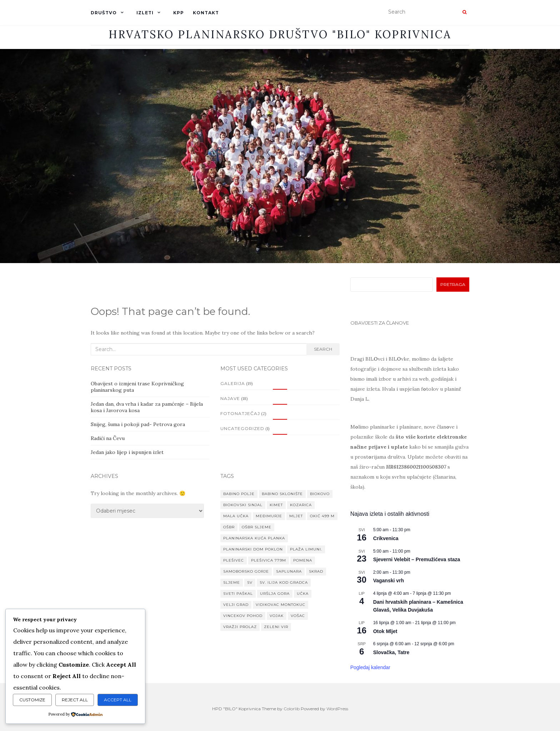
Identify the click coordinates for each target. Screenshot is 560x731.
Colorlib (292, 709)
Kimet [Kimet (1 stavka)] (276, 505)
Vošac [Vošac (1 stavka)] (298, 616)
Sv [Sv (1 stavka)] (250, 582)
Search (323, 349)
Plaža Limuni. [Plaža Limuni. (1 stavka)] (306, 549)
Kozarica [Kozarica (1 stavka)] (301, 505)
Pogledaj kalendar (370, 667)
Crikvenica (386, 538)
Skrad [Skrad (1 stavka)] (316, 571)
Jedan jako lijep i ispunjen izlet (127, 452)
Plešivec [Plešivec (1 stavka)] (234, 560)
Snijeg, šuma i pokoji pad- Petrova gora (138, 424)
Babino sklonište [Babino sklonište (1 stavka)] (282, 494)
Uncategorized (242, 428)
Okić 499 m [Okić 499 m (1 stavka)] (322, 516)
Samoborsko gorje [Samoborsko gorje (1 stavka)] (246, 571)
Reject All (75, 700)
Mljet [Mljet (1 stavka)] (296, 516)
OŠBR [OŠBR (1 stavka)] (229, 527)
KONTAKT (206, 13)
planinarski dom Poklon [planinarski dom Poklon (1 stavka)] (253, 549)
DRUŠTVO (104, 13)
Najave (230, 398)
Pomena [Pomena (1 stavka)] (303, 560)
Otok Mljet (385, 631)
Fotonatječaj (240, 413)
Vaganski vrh (389, 581)
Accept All (118, 700)
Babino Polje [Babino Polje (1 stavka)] (239, 494)
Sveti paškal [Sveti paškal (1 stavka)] (238, 594)
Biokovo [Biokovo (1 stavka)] (320, 494)
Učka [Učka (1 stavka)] (303, 594)
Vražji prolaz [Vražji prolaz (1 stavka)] (240, 627)
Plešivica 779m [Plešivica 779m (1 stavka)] (269, 560)
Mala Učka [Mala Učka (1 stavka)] (236, 516)
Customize (32, 700)
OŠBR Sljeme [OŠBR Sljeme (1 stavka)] (257, 527)
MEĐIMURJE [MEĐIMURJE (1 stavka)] (269, 516)
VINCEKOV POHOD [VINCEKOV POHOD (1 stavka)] (243, 616)
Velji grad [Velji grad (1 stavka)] (236, 605)
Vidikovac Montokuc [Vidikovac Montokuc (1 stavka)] (281, 605)
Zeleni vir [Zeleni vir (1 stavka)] (276, 627)
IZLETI (145, 13)
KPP (179, 13)
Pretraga (453, 284)
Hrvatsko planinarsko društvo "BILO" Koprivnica (280, 34)
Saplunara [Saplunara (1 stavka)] (289, 571)
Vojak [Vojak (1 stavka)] (277, 616)
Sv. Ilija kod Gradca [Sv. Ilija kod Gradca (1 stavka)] (284, 582)
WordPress (337, 709)
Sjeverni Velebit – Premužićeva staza (417, 559)
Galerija (233, 383)
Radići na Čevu (108, 438)
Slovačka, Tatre (391, 652)
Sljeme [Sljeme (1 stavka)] (232, 582)
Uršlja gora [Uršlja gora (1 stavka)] (275, 594)
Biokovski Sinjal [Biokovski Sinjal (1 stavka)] (243, 505)
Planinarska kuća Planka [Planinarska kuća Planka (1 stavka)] (254, 538)
